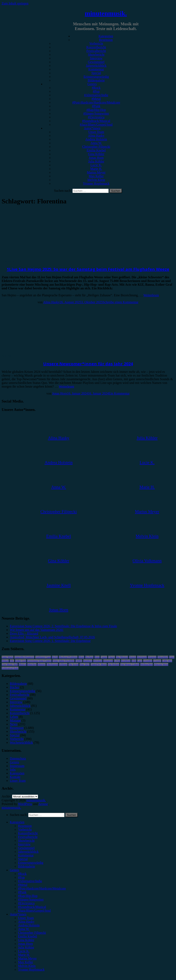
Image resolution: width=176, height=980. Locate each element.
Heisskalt (98, 661)
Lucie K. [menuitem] (24, 951)
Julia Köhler (96, 161)
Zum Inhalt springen (15, 3)
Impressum (17, 766)
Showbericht (96, 55)
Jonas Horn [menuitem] (25, 944)
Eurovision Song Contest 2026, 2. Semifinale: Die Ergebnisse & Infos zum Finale (63, 626)
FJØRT (79, 661)
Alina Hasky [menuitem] (26, 922)
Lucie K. (96, 165)
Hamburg (88, 661)
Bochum (89, 657)
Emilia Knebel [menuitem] (28, 936)
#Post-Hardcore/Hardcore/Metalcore (96, 102)
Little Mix (167, 661)
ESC (12, 661)
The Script (73, 664)
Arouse (43, 804)
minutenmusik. (106, 13)
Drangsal (152, 657)
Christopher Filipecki (96, 147)
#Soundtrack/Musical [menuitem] (32, 907)
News (14, 724)
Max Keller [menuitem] (25, 962)
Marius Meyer (96, 172)
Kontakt (15, 777)
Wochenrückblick (21, 743)
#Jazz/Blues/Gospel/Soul (96, 125)
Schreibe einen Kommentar (120, 302)
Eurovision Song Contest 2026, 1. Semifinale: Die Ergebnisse (50, 641)
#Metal (96, 99)
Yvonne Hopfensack (96, 183)
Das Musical (122, 657)
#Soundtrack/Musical (96, 121)
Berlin (55, 657)
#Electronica (96, 117)
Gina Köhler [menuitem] (26, 940)
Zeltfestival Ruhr (10, 668)
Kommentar (96, 69)
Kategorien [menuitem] (17, 822)
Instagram (108, 661)
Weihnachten (147, 664)
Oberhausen (52, 664)
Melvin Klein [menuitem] (27, 966)
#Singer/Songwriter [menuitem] (31, 899)
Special (96, 73)
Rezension (106, 40)
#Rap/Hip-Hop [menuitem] (28, 896)
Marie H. (96, 169)
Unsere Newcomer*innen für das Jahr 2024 (88, 364)
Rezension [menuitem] (25, 826)
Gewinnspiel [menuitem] (26, 848)
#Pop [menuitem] (21, 877)
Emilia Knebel (96, 150)
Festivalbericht (96, 51)
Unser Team (96, 132)
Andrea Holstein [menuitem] (29, 925)
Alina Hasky (96, 136)
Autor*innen (92, 128)
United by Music (99, 664)
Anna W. (96, 143)
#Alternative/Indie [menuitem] (30, 881)
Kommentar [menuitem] (26, 855)
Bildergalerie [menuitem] (27, 866)
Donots (133, 657)
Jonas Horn (96, 158)
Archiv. (6, 796)
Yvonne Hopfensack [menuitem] (31, 969)
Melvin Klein (96, 180)
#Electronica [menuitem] (26, 903)
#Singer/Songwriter (96, 113)
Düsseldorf (163, 657)
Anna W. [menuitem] (24, 929)
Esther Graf (21, 661)
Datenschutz (18, 758)
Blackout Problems (68, 657)
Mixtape (15, 720)
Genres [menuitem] (14, 870)
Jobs (13, 770)
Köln (134, 661)
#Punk (96, 106)
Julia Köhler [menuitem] (26, 947)
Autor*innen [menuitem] (18, 914)
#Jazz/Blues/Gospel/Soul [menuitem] (34, 911)
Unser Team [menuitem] (26, 918)
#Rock (96, 88)
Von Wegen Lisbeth (130, 664)
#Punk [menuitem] (22, 892)
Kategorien (106, 36)
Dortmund (142, 657)
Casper (104, 657)
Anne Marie (8, 657)
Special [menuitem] (23, 859)
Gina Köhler (96, 154)
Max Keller (96, 176)
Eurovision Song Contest (39, 661)
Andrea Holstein (96, 139)
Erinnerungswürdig (96, 77)
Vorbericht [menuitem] (25, 829)
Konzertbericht (96, 47)
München (32, 664)
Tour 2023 (85, 664)
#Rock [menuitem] (22, 874)
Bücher (15, 687)
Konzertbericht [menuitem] (28, 833)
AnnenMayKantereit (24, 657)
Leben (14, 717)
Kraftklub (126, 661)
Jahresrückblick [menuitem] (28, 852)
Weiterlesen (151, 295)
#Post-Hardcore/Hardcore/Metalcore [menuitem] (42, 888)
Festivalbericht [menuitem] (28, 837)
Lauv (140, 661)
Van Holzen (113, 664)
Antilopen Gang (43, 657)
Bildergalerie (96, 80)
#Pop (96, 91)
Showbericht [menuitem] (26, 841)
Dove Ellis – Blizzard (24, 633)
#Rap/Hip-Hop (96, 110)
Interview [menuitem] (24, 844)
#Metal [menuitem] (23, 885)
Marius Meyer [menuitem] (27, 958)
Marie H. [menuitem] (24, 955)
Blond (81, 657)
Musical (23, 664)
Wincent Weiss (161, 664)
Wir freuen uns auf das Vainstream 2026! (37, 630)
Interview (96, 58)
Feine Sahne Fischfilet (63, 661)
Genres (92, 84)
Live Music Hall (10, 664)
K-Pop (117, 661)
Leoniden (148, 661)
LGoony (157, 661)
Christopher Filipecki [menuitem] (32, 933)
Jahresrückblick (96, 66)
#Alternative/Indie (96, 95)
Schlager (63, 664)
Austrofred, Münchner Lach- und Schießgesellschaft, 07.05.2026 (52, 637)
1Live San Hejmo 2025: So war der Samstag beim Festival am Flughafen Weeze (88, 269)
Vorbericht (96, 43)
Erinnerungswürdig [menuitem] (31, 863)
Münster (42, 664)
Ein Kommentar (119, 393)
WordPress (25, 804)
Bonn (97, 657)
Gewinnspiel (96, 62)
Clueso (111, 657)
